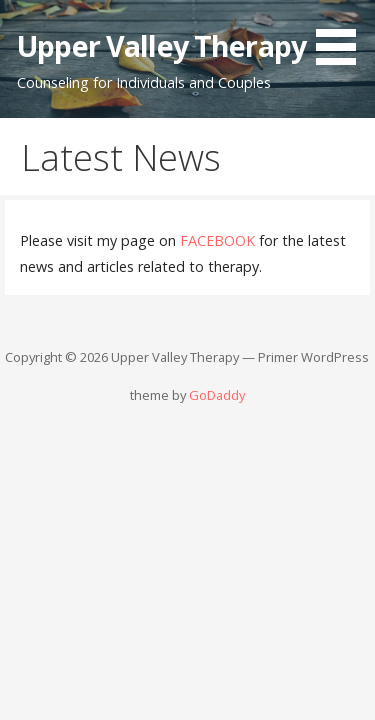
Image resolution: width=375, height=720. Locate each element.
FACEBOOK (217, 240)
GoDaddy (217, 395)
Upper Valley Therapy (161, 45)
